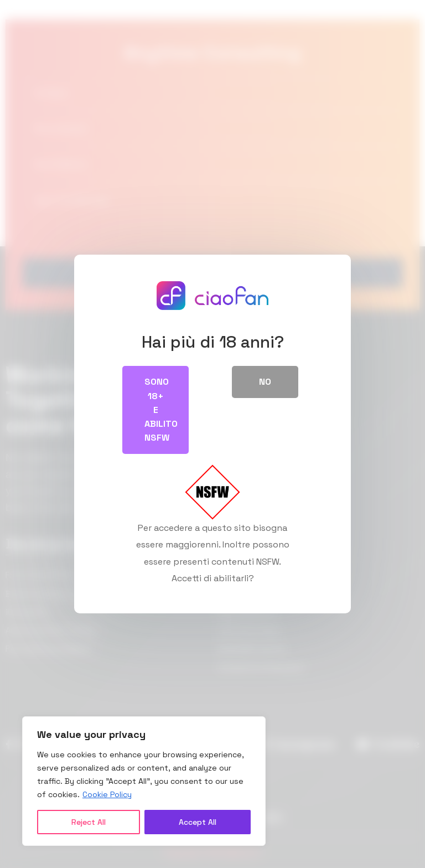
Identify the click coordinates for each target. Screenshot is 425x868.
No (265, 382)
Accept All (198, 822)
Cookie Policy (107, 794)
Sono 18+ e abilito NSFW (161, 410)
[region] (144, 781)
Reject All (89, 822)
